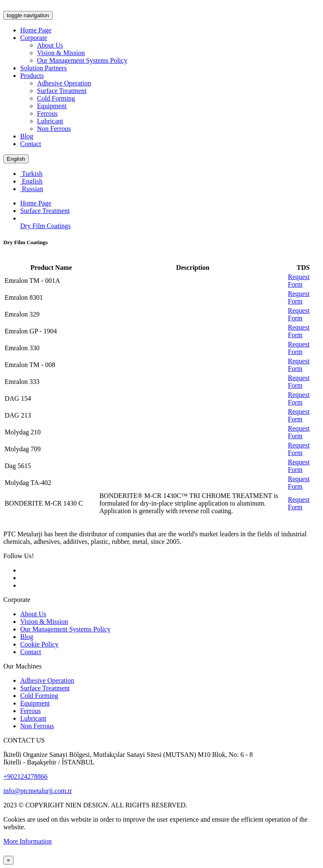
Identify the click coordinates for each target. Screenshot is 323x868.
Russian (32, 189)
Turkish (31, 174)
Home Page (36, 30)
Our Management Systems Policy (82, 60)
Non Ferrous (54, 129)
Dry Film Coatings (45, 226)
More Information (28, 841)
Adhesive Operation (64, 83)
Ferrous (47, 113)
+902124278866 (25, 776)
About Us (50, 45)
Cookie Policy (39, 644)
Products (32, 76)
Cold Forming (56, 98)
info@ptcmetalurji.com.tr (38, 791)
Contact (31, 144)
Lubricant (50, 121)
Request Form (299, 281)
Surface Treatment (62, 91)
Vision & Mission (61, 53)
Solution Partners (44, 68)
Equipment (52, 106)
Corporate (34, 38)
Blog (27, 136)
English (16, 159)
